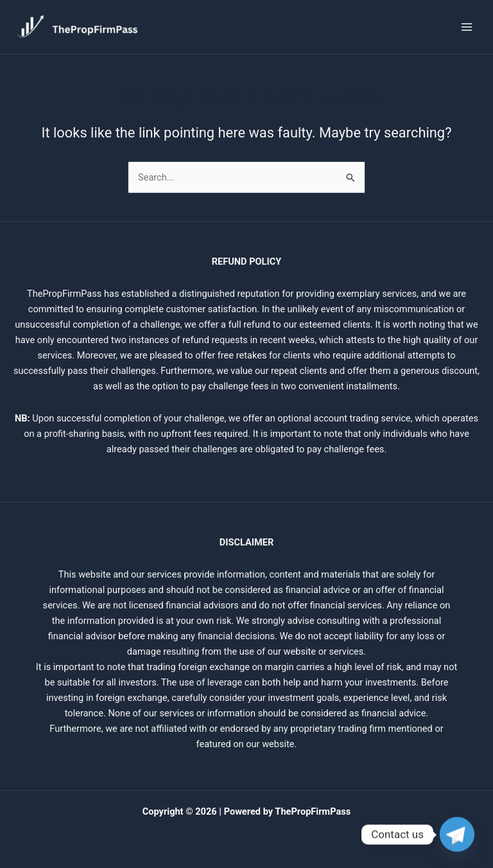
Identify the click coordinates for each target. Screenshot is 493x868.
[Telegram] (457, 835)
